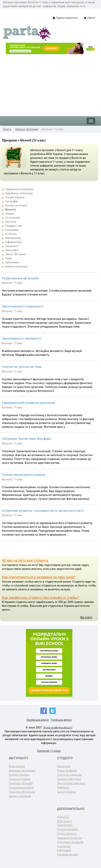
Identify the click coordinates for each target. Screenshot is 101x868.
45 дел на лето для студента (25, 560)
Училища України (19, 779)
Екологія (11, 222)
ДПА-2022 (63, 817)
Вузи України (17, 766)
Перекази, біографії (21, 783)
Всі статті (86, 617)
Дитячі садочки (67, 834)
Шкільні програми (27, 129)
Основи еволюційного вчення (24, 475)
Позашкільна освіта (21, 788)
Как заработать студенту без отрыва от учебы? (40, 598)
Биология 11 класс (49, 751)
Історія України (15, 197)
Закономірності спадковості (23, 306)
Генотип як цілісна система (22, 367)
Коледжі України (19, 775)
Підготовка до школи (70, 842)
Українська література (19, 189)
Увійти (90, 18)
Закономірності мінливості (22, 339)
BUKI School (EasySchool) (65, 823)
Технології (12, 246)
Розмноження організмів (20, 278)
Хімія (9, 258)
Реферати (63, 788)
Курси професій (67, 770)
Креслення (12, 262)
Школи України (66, 792)
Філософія (12, 250)
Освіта (7, 129)
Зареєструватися (65, 18)
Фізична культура (16, 266)
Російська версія (61, 720)
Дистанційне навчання (71, 783)
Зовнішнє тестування (22, 770)
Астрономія (13, 218)
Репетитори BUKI (68, 829)
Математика (13, 238)
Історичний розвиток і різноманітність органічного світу (43, 511)
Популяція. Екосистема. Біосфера (26, 439)
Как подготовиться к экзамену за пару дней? (39, 577)
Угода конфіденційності (58, 728)
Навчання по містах (69, 838)
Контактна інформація (64, 848)
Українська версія (38, 720)
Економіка (12, 230)
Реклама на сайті (68, 854)
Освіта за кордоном (69, 775)
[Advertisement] (50, 83)
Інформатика (14, 242)
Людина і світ (14, 226)
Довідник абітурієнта (22, 792)
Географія (12, 201)
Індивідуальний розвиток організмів (28, 403)
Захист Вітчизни (15, 254)
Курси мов (64, 766)
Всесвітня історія (16, 205)
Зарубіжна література (19, 193)
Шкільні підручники (69, 779)
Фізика (10, 214)
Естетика (11, 234)
